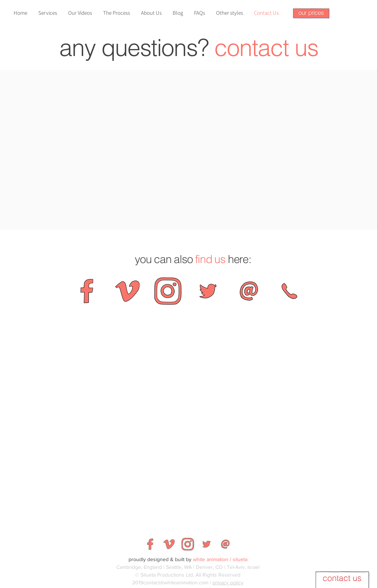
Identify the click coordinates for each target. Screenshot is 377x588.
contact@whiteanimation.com (176, 582)
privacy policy (228, 582)
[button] (311, 14)
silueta (240, 559)
